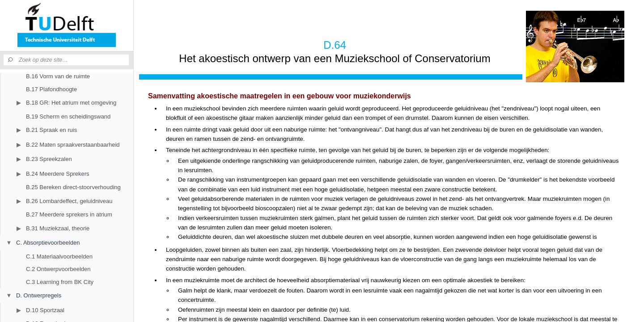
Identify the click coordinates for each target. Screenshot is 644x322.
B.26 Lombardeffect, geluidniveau (69, 201)
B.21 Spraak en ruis (51, 130)
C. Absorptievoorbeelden (48, 243)
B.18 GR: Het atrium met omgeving (71, 103)
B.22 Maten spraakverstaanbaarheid (73, 145)
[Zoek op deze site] (74, 60)
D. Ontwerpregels (39, 295)
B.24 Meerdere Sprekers (58, 174)
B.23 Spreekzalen (49, 159)
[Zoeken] (11, 60)
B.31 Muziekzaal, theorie (58, 228)
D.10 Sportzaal (45, 310)
